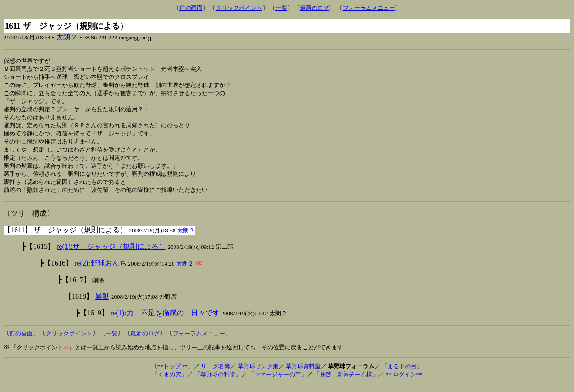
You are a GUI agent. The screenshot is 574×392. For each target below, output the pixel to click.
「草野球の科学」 (218, 382)
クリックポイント (239, 8)
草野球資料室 (303, 374)
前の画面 (191, 8)
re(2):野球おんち (100, 271)
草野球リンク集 (258, 374)
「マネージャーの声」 (278, 382)
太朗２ (67, 37)
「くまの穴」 (170, 382)
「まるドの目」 (402, 374)
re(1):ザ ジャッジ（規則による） (111, 254)
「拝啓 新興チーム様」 (346, 382)
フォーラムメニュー (369, 8)
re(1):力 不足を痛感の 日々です (165, 320)
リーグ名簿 (215, 374)
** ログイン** (403, 382)
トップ (172, 374)
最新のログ (315, 8)
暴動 (102, 304)
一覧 (281, 8)
